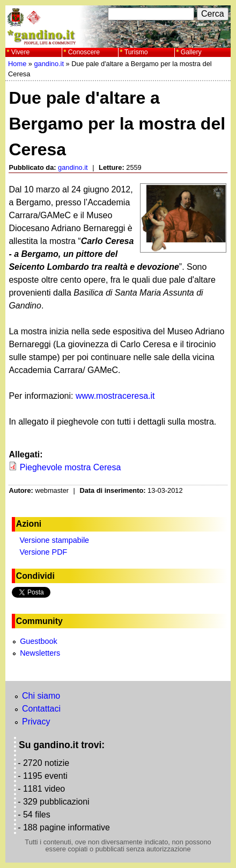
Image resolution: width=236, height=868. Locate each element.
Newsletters (40, 653)
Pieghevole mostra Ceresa (71, 467)
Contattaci (41, 709)
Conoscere (84, 52)
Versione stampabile (55, 540)
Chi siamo (41, 696)
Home (17, 64)
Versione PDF (44, 552)
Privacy (36, 722)
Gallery (191, 52)
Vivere (21, 52)
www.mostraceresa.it (115, 396)
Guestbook (39, 641)
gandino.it (49, 64)
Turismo (136, 52)
